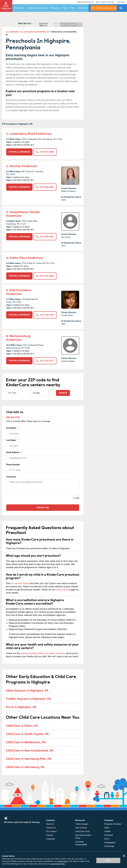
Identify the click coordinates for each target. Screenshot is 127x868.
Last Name (43, 444)
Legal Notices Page (57, 864)
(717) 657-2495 (45, 152)
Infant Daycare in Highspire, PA (27, 691)
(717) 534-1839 (45, 187)
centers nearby (102, 8)
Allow (108, 860)
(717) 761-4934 (45, 276)
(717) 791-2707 (45, 361)
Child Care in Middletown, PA (26, 742)
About (65, 8)
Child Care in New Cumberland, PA (30, 750)
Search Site (121, 9)
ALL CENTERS (12, 32)
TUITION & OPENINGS (19, 152)
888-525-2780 (13, 417)
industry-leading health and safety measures (43, 653)
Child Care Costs (82, 831)
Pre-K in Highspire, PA (21, 707)
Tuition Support (82, 824)
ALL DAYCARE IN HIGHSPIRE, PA (35, 32)
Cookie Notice (63, 861)
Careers (50, 835)
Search (63, 393)
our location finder (20, 583)
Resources (55, 8)
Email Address (43, 456)
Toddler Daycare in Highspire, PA (28, 699)
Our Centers (19, 8)
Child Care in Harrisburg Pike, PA (29, 759)
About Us (50, 824)
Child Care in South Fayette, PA (27, 734)
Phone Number (43, 469)
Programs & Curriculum (38, 8)
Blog (73, 8)
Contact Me (43, 508)
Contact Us (83, 8)
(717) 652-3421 (45, 237)
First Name (43, 432)
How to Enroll (63, 590)
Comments (11, 477)
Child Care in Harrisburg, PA (25, 767)
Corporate (50, 839)
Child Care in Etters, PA (22, 726)
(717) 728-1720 (45, 315)
